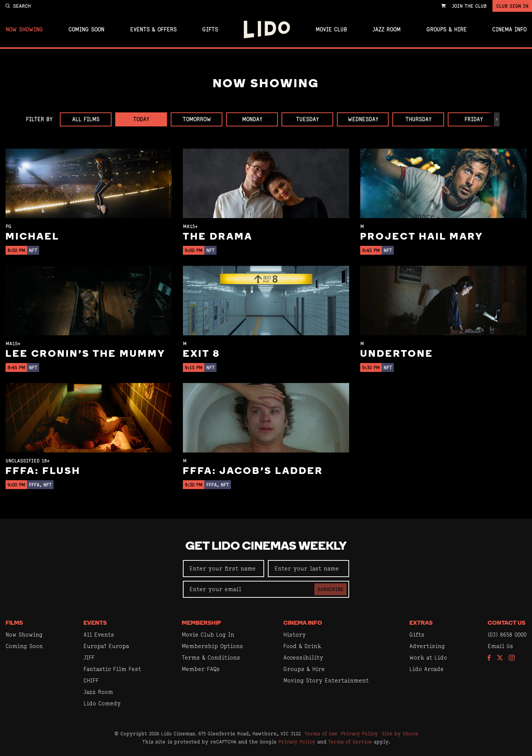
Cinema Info (509, 30)
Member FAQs (201, 669)
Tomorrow (197, 119)
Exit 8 (202, 354)
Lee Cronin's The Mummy (86, 354)
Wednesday (363, 119)
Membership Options (212, 646)
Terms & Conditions (211, 657)
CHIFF (91, 680)
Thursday (418, 119)
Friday (474, 119)
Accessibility (303, 657)
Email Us (500, 646)
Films (14, 623)
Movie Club (331, 30)
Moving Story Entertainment (326, 680)
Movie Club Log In (208, 635)
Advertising (427, 646)
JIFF (89, 657)
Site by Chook (400, 733)
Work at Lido (428, 657)
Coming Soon (86, 30)
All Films (86, 119)
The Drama (218, 237)
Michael (33, 237)
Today (141, 119)
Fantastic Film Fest (112, 669)
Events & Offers (153, 30)
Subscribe (330, 589)
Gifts (210, 30)
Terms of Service (350, 742)
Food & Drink (302, 646)
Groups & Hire (446, 30)
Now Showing (24, 30)
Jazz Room (386, 30)
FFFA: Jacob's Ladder (253, 472)
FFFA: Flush (43, 472)
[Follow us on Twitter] (500, 658)
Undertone (397, 354)
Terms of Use (321, 733)
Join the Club (469, 6)
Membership (201, 623)
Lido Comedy (102, 703)
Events (95, 623)
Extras (421, 623)
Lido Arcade (427, 669)
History (295, 635)
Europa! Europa (106, 646)
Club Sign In (512, 6)
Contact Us (507, 623)
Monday (252, 119)
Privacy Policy (359, 733)
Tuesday (307, 119)
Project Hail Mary (422, 237)
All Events (99, 635)
